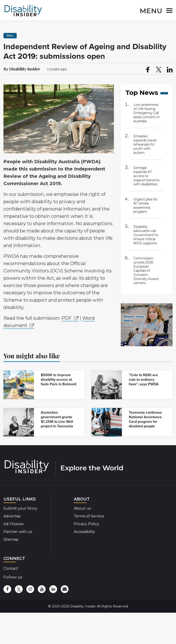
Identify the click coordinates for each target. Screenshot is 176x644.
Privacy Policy (86, 524)
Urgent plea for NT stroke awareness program (146, 205)
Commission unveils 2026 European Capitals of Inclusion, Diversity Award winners (146, 271)
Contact (11, 568)
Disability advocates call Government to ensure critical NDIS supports (146, 235)
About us (82, 508)
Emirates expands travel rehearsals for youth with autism (145, 144)
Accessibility (84, 532)
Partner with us (18, 532)
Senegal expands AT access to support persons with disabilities (146, 176)
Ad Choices (13, 524)
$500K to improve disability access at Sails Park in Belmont (59, 380)
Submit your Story (20, 508)
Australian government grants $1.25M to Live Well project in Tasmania (57, 419)
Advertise (12, 516)
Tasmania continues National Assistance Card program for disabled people (145, 419)
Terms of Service (89, 516)
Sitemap (11, 539)
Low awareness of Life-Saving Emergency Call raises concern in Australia (147, 113)
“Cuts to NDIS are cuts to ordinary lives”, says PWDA (144, 380)
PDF (67, 318)
